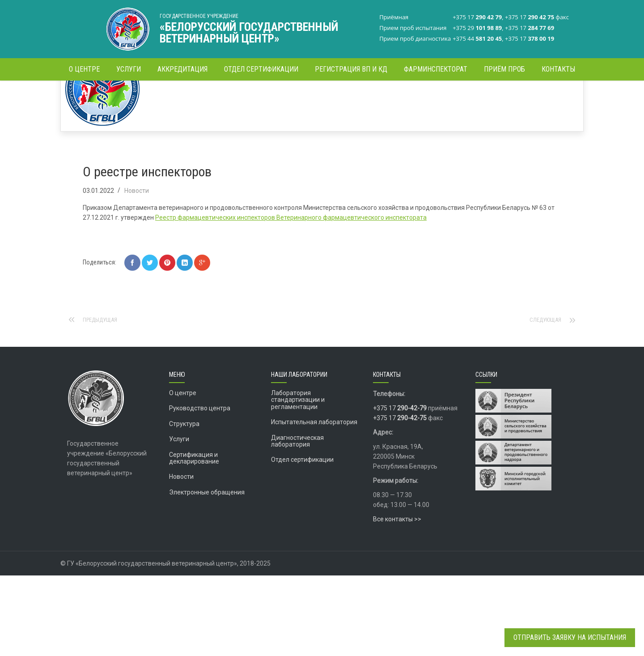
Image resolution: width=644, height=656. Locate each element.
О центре (183, 473)
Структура (184, 504)
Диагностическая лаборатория (297, 522)
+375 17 (400, 489)
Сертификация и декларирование (194, 539)
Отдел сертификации (302, 540)
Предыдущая (103, 400)
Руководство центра (200, 489)
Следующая (543, 400)
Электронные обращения (207, 573)
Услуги (179, 520)
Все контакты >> (397, 600)
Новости (503, 96)
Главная (473, 96)
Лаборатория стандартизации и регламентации (298, 480)
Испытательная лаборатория (314, 503)
